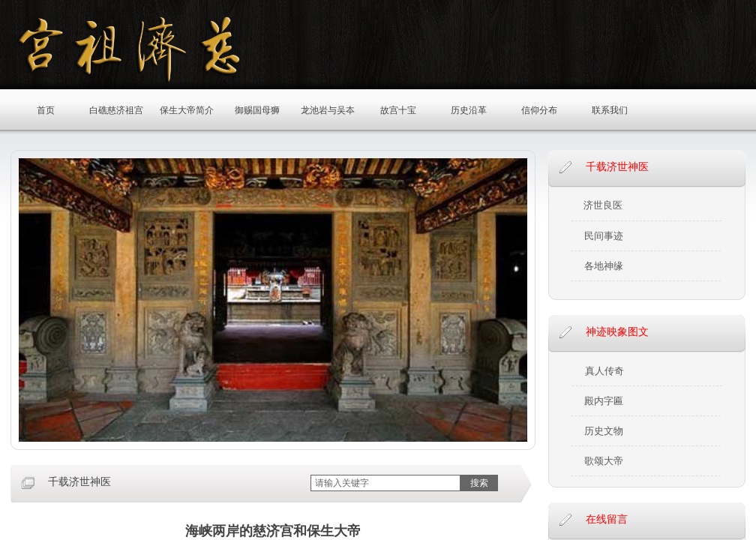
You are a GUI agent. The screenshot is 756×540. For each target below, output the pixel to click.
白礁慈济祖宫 (116, 110)
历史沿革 (469, 110)
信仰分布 (539, 110)
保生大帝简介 (187, 110)
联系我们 (610, 110)
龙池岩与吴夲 (328, 110)
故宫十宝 (398, 110)
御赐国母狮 (257, 110)
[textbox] (385, 483)
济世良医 (603, 205)
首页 (46, 110)
